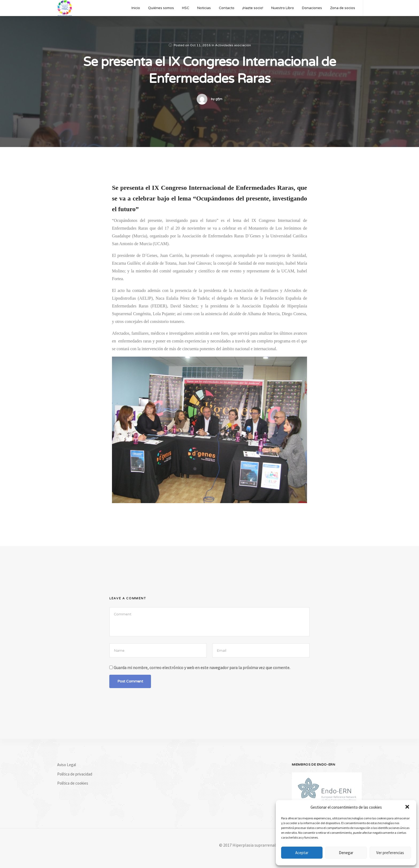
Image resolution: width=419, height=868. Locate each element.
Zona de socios (343, 8)
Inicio (136, 8)
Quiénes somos (161, 8)
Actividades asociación (233, 45)
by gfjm (217, 99)
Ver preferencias (390, 853)
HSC (186, 8)
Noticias (204, 8)
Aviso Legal (67, 765)
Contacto (227, 8)
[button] (408, 807)
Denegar (346, 853)
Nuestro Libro (283, 8)
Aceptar (302, 853)
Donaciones (312, 8)
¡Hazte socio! (253, 8)
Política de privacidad (75, 774)
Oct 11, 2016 (200, 45)
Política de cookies (73, 783)
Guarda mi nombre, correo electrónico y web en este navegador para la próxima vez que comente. (202, 668)
